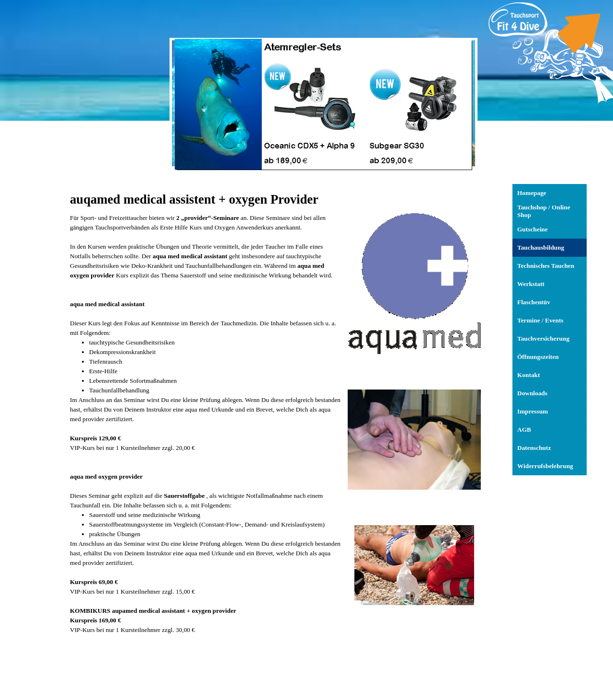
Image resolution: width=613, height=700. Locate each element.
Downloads (532, 393)
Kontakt (528, 375)
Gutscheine (533, 229)
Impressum (533, 411)
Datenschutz (534, 448)
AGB (524, 430)
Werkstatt (531, 284)
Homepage (532, 193)
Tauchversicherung (543, 339)
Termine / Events (540, 320)
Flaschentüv (534, 302)
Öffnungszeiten (538, 357)
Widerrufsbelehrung (545, 466)
